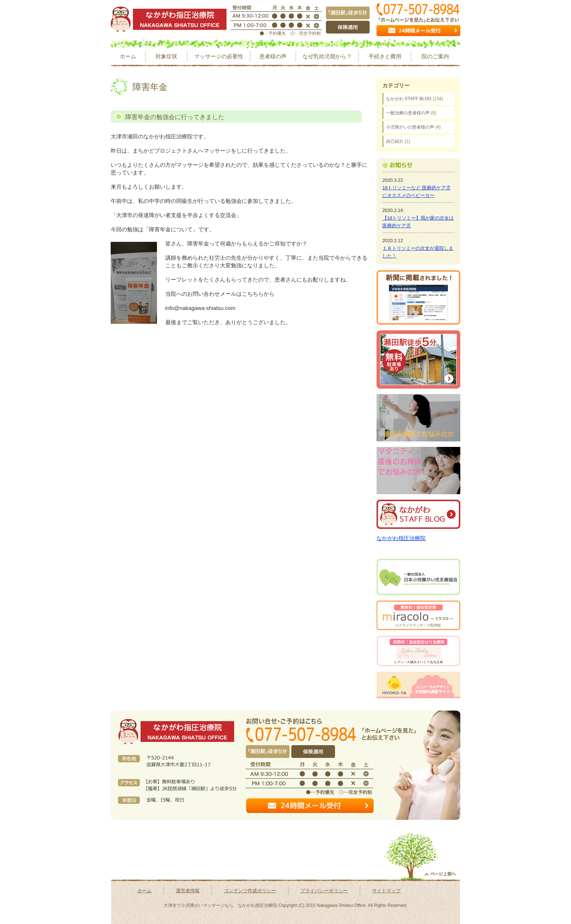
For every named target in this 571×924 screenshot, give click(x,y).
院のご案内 (435, 56)
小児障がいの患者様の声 (410, 127)
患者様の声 (273, 56)
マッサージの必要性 (219, 56)
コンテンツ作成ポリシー (250, 891)
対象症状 (166, 56)
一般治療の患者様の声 (408, 113)
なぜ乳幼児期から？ (327, 56)
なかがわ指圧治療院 (401, 538)
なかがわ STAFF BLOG (409, 99)
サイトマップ (386, 891)
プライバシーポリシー (324, 891)
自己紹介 (395, 141)
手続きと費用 (385, 56)
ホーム (128, 56)
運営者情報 (188, 891)
